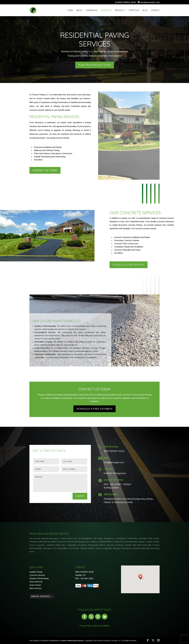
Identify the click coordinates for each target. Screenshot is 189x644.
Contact (155, 10)
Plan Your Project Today (95, 65)
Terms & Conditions (101, 626)
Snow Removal (36, 582)
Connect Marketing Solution (72, 641)
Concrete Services (37, 575)
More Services (35, 588)
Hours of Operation (113, 480)
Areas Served (41, 596)
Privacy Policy (85, 626)
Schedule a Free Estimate (129, 265)
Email (107, 458)
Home (70, 10)
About (79, 10)
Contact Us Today (45, 170)
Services (119, 10)
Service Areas (111, 494)
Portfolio (134, 10)
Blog (145, 10)
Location (108, 469)
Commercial (92, 10)
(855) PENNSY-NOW (84, 572)
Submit (80, 496)
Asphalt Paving (36, 572)
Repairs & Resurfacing (39, 578)
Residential (106, 10)
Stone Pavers (35, 585)
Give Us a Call (111, 447)
